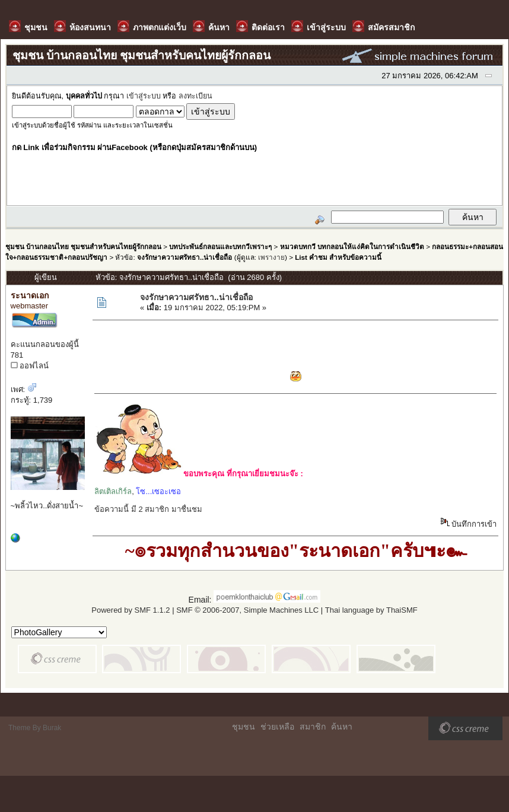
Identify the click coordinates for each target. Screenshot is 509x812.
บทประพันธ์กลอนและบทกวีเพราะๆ (220, 246)
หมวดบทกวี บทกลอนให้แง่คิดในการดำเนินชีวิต (352, 246)
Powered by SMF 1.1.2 (131, 610)
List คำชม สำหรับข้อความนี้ (338, 257)
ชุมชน (244, 727)
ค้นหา (342, 727)
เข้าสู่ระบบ (144, 96)
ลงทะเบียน (195, 96)
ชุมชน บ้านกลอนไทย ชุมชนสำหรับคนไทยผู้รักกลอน (83, 246)
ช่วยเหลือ (277, 727)
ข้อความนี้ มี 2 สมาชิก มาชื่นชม (148, 509)
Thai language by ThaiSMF (371, 610)
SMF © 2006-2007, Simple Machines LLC (247, 610)
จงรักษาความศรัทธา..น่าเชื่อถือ (184, 257)
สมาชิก (313, 727)
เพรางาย (271, 257)
